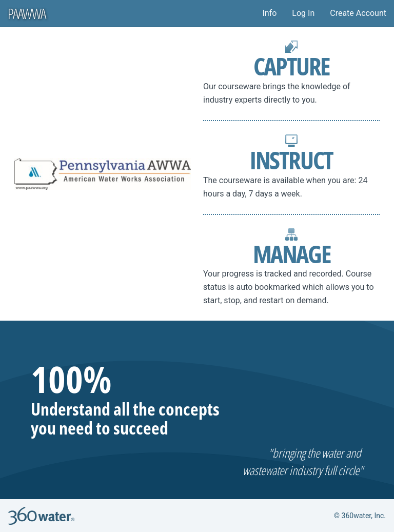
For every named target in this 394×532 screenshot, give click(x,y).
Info (269, 13)
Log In (303, 13)
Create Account (358, 13)
